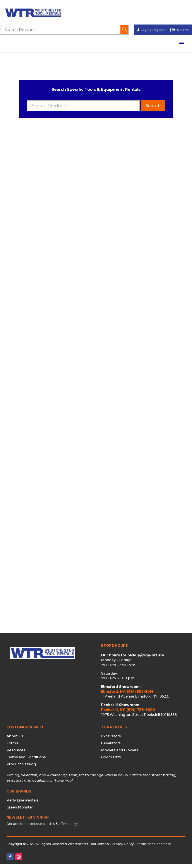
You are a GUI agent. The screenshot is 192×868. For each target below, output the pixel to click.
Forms (12, 743)
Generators (111, 743)
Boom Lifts (111, 757)
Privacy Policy (123, 844)
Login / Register (151, 30)
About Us (15, 736)
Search (153, 106)
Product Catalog (21, 764)
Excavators (111, 736)
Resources (16, 750)
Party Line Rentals (23, 800)
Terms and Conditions (26, 757)
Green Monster (20, 807)
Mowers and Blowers (120, 750)
